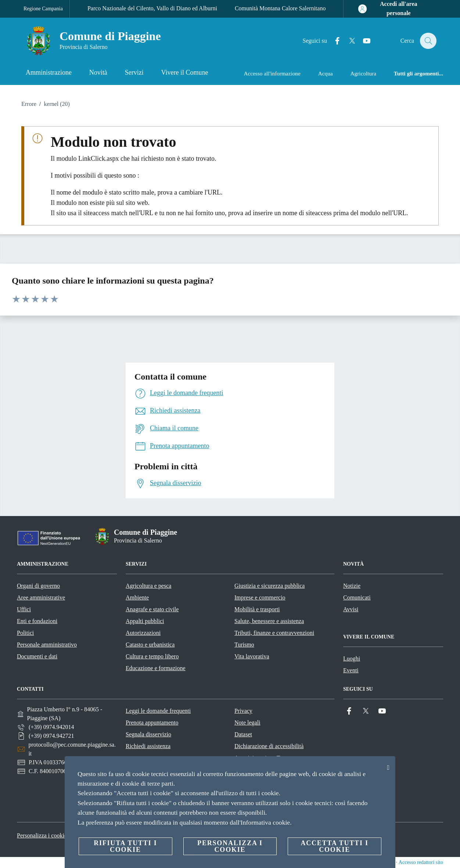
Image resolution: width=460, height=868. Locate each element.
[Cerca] (428, 41)
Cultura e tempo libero (152, 656)
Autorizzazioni (143, 633)
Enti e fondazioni (37, 621)
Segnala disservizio (148, 734)
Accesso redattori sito (421, 862)
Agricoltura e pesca (148, 586)
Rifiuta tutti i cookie (125, 846)
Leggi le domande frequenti (158, 711)
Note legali (247, 723)
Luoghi (352, 659)
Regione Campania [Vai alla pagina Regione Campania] (43, 9)
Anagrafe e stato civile (152, 609)
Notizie (352, 586)
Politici (25, 633)
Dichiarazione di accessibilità (269, 746)
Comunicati (357, 597)
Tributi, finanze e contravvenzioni (274, 633)
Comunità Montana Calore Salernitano (280, 8)
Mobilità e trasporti (257, 609)
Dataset (243, 734)
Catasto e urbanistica (150, 645)
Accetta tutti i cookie (334, 846)
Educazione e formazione (156, 668)
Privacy (243, 711)
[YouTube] (363, 41)
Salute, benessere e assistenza (269, 621)
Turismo (244, 645)
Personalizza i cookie (42, 835)
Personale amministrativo (47, 645)
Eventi (351, 670)
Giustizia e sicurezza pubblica (269, 586)
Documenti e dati (37, 656)
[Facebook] (333, 41)
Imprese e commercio (260, 597)
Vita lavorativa (252, 656)
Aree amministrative (41, 597)
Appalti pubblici (145, 621)
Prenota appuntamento (152, 723)
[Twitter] (348, 41)
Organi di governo (38, 586)
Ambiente (137, 597)
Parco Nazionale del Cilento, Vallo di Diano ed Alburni (152, 8)
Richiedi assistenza (148, 746)
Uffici (24, 609)
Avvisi (351, 609)
